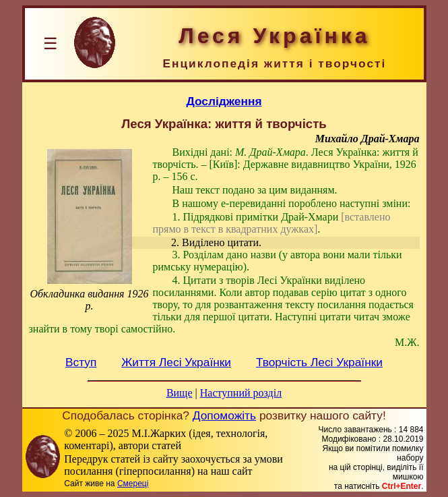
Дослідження (224, 101)
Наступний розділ (241, 393)
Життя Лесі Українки (176, 362)
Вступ (81, 362)
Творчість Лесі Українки (319, 362)
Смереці (133, 484)
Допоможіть (224, 415)
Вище (180, 393)
